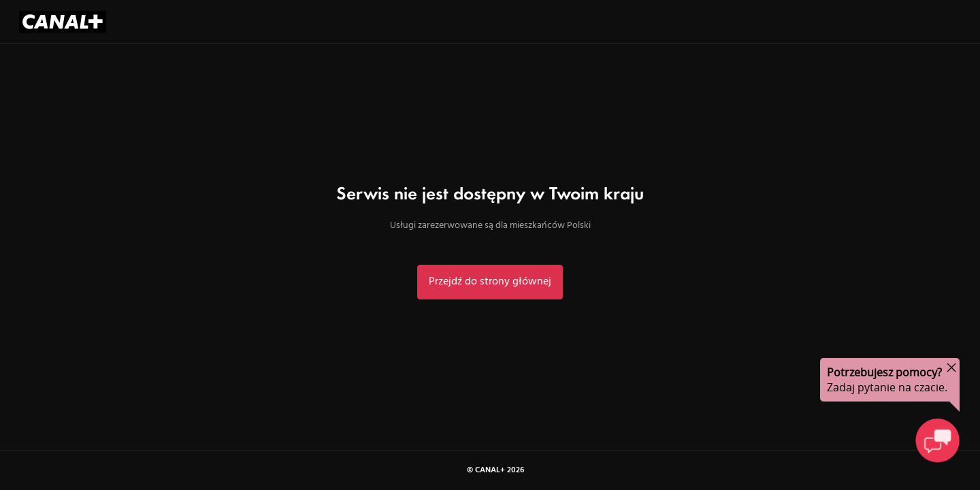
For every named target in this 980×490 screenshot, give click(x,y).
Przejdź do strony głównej (490, 282)
